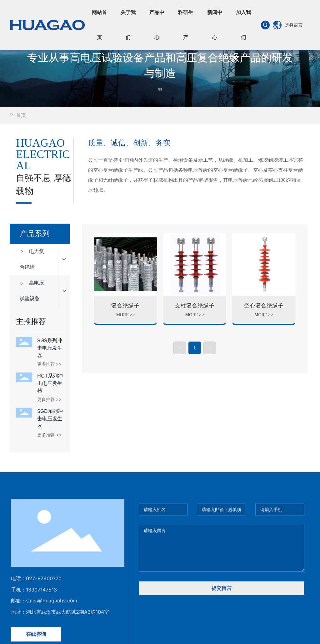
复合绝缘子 (125, 306)
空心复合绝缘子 (264, 306)
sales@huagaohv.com (52, 601)
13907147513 (41, 590)
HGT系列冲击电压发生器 (50, 383)
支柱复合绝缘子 (195, 306)
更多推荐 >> (49, 364)
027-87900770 (44, 578)
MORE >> (125, 315)
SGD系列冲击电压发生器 (50, 419)
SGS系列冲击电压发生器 (50, 348)
